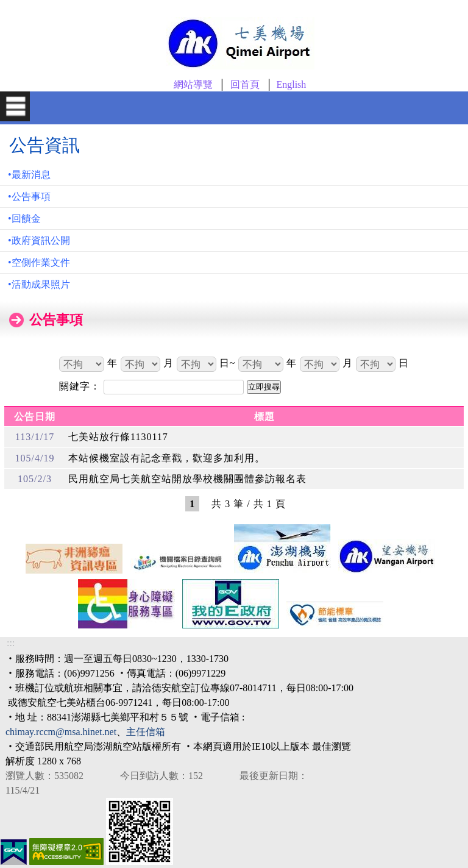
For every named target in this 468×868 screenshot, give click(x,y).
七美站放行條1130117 (118, 437)
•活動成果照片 (39, 284)
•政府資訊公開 (39, 240)
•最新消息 (29, 175)
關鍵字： (81, 386)
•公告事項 (29, 197)
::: (11, 643)
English (291, 84)
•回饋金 (24, 219)
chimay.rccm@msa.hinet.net (61, 732)
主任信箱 (146, 732)
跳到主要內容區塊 (22, 7)
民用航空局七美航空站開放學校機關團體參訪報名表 (187, 479)
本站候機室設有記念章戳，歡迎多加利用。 (167, 458)
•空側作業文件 (39, 262)
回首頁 (245, 84)
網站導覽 (193, 84)
